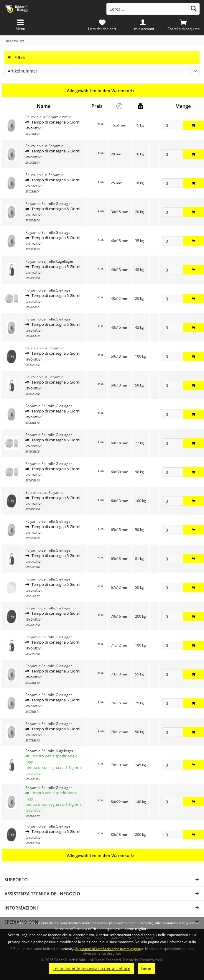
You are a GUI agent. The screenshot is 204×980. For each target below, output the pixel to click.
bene (146, 968)
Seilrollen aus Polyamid (44, 146)
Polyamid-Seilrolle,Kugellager (49, 261)
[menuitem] (184, 25)
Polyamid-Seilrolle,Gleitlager (49, 204)
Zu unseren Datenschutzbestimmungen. (108, 949)
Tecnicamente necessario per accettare (92, 968)
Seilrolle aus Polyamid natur (48, 117)
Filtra (16, 57)
